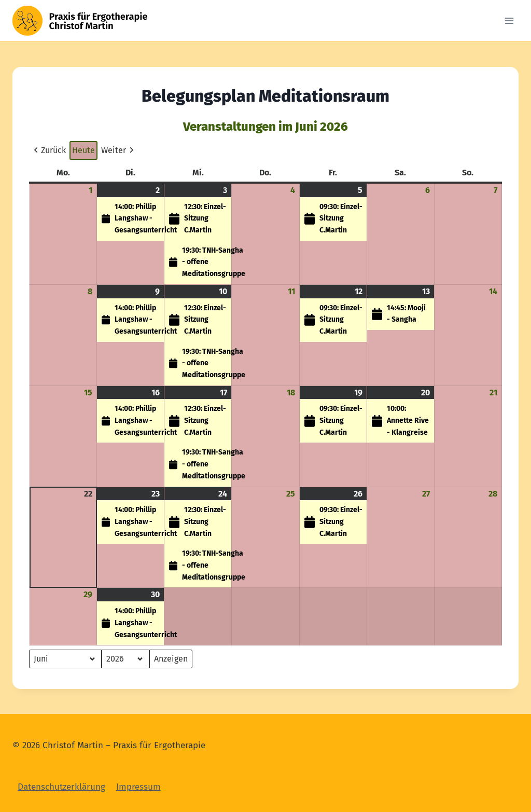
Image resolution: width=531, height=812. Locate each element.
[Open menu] (509, 20)
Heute (83, 150)
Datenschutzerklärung (61, 787)
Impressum (138, 787)
